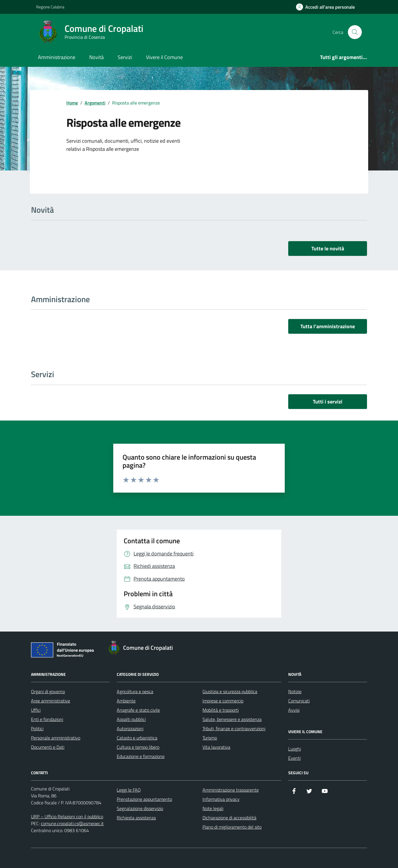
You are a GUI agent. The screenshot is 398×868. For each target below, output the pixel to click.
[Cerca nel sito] (355, 32)
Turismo (210, 738)
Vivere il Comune (164, 57)
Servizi (125, 57)
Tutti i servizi (328, 402)
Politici (37, 728)
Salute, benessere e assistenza (232, 719)
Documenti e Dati (48, 747)
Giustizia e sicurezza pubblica (230, 691)
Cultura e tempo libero (138, 747)
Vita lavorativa (216, 747)
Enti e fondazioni (47, 719)
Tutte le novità (328, 248)
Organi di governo (48, 691)
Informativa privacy (221, 799)
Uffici (36, 710)
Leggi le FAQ (129, 790)
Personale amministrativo (56, 738)
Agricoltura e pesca (135, 691)
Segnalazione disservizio (140, 808)
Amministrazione (57, 57)
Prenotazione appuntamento (144, 799)
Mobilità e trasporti (221, 710)
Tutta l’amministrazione (328, 326)
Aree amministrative (51, 701)
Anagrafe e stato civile (138, 710)
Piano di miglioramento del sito (232, 827)
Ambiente (126, 701)
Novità (96, 57)
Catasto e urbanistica (137, 738)
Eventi (294, 758)
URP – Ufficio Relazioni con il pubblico (67, 816)
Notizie (295, 691)
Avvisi (294, 710)
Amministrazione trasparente (231, 790)
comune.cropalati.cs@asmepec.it (72, 823)
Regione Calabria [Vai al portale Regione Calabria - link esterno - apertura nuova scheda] (50, 7)
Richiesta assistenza (136, 818)
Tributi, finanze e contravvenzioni (234, 728)
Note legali (213, 808)
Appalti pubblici (131, 719)
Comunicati (299, 701)
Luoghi (295, 749)
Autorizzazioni (130, 728)
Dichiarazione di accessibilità (229, 818)
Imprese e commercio (223, 701)
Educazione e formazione (141, 756)
